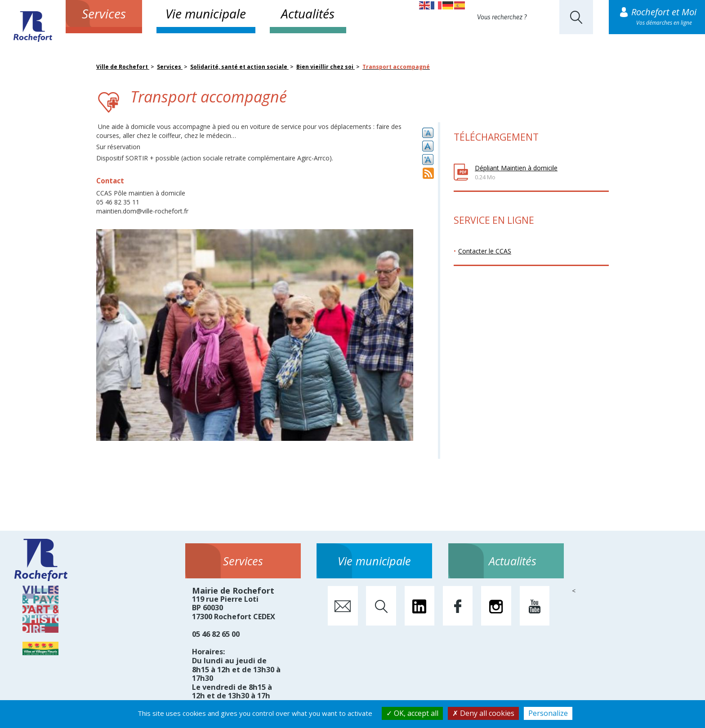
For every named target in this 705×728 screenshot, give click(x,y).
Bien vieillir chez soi (326, 67)
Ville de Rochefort (123, 67)
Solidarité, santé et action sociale (239, 67)
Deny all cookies (483, 713)
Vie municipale (206, 13)
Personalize (548, 713)
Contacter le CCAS (485, 251)
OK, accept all (412, 713)
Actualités (308, 13)
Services (104, 13)
